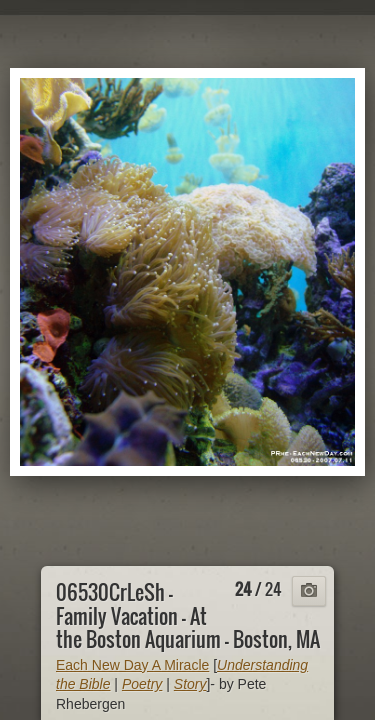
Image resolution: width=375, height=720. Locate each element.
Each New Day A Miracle (132, 665)
